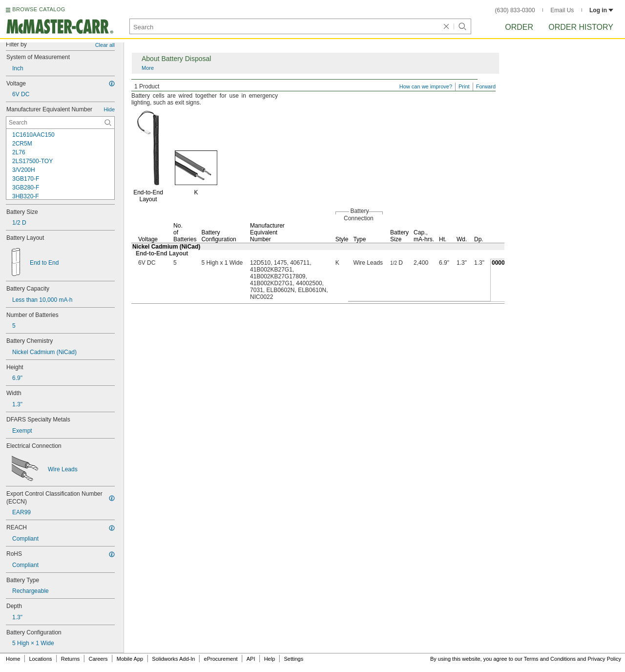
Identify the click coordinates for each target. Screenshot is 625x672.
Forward (486, 86)
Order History (581, 27)
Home (13, 659)
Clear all (105, 45)
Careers (98, 659)
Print (464, 86)
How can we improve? (426, 86)
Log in (601, 10)
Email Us (562, 10)
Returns (71, 659)
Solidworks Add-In (173, 659)
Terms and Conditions (550, 659)
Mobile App (130, 659)
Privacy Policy (604, 659)
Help (270, 659)
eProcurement (221, 659)
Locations (41, 659)
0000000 (503, 263)
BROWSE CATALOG (39, 9)
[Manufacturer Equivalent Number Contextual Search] (60, 123)
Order (519, 27)
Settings (293, 659)
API (251, 659)
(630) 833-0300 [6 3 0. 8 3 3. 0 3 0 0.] (515, 10)
